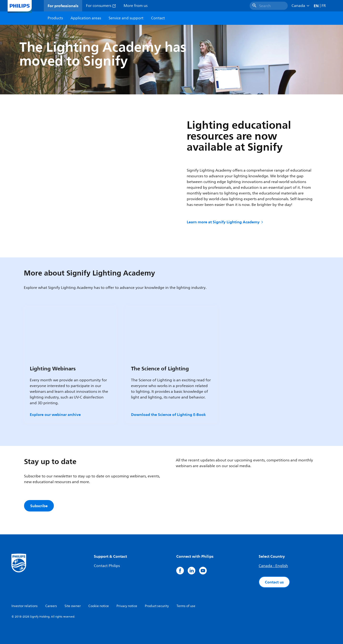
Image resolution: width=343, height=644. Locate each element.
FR (324, 6)
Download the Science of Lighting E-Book (168, 414)
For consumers (101, 6)
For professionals (63, 6)
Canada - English (273, 566)
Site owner (73, 606)
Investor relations (25, 606)
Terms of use (186, 606)
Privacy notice (127, 606)
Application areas (86, 18)
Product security (157, 606)
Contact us (274, 582)
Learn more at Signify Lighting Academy (225, 222)
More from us (136, 6)
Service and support (126, 18)
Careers (51, 606)
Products (55, 18)
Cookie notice (99, 606)
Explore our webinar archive (55, 414)
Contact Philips (107, 566)
